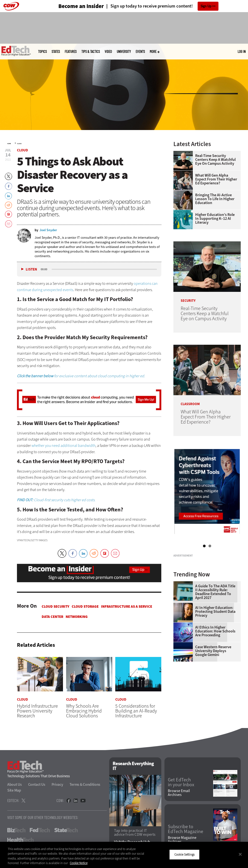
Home (9, 144)
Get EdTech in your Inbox (181, 783)
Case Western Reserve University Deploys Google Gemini (213, 707)
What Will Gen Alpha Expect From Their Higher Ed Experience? (216, 179)
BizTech (16, 830)
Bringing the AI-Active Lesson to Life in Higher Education (215, 199)
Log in (242, 51)
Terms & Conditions (85, 785)
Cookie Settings (184, 855)
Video (108, 52)
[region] (124, 855)
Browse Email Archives (179, 793)
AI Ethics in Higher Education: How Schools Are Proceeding (215, 687)
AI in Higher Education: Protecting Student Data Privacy (215, 668)
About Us (15, 785)
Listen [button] (31, 269)
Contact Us (37, 785)
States (56, 52)
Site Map (14, 790)
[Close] (240, 854)
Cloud (19, 144)
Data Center (52, 617)
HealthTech (20, 840)
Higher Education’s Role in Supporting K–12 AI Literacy (215, 219)
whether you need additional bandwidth (63, 446)
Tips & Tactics (91, 52)
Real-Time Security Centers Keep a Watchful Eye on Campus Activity (215, 160)
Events (140, 52)
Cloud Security (55, 606)
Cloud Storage (85, 606)
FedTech (40, 830)
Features (71, 52)
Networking (77, 617)
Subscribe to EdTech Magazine (186, 829)
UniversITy (124, 52)
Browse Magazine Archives (182, 840)
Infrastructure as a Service (127, 606)
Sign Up (206, 6)
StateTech (66, 830)
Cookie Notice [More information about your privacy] (79, 863)
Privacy (57, 785)
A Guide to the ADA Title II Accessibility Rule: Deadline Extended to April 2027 (215, 648)
